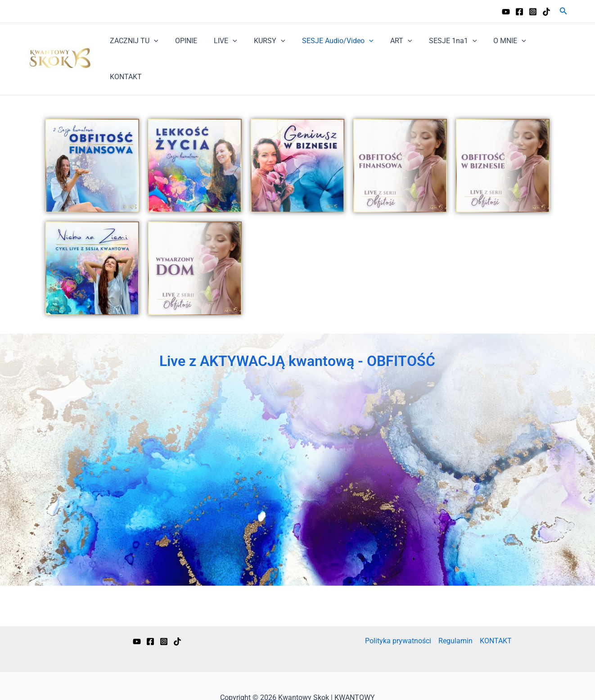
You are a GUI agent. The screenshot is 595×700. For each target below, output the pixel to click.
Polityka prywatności (398, 605)
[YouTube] (506, 12)
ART (394, 41)
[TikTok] (546, 12)
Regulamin (455, 605)
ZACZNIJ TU (139, 41)
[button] (563, 11)
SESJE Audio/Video (333, 41)
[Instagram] (533, 12)
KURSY (267, 41)
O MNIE (498, 41)
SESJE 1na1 (443, 41)
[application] (158, 41)
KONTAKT (544, 41)
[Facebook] (519, 12)
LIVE (225, 41)
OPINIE (188, 41)
